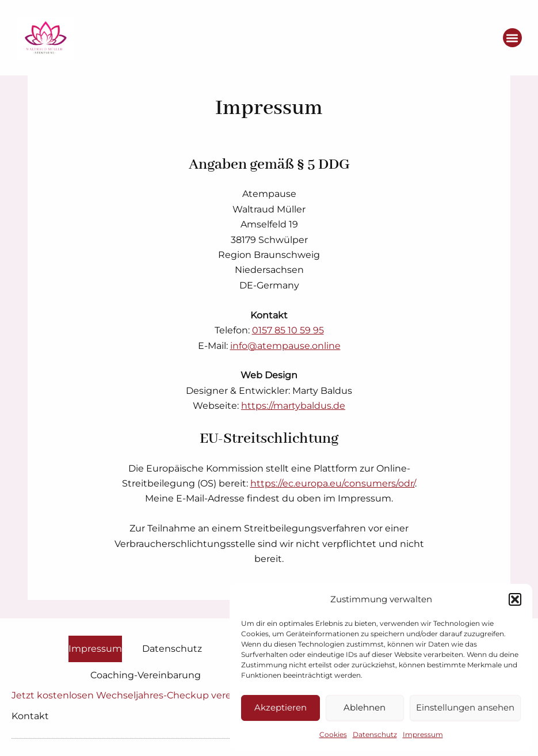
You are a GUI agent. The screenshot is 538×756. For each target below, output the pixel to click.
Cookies (333, 734)
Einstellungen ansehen (465, 707)
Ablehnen (365, 707)
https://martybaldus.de (293, 406)
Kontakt (30, 716)
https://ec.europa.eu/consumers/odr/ (333, 483)
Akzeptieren (281, 707)
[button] (515, 599)
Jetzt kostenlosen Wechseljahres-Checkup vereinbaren (139, 695)
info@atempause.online (285, 346)
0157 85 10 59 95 (288, 330)
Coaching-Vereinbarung (146, 675)
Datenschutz (375, 734)
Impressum (423, 734)
